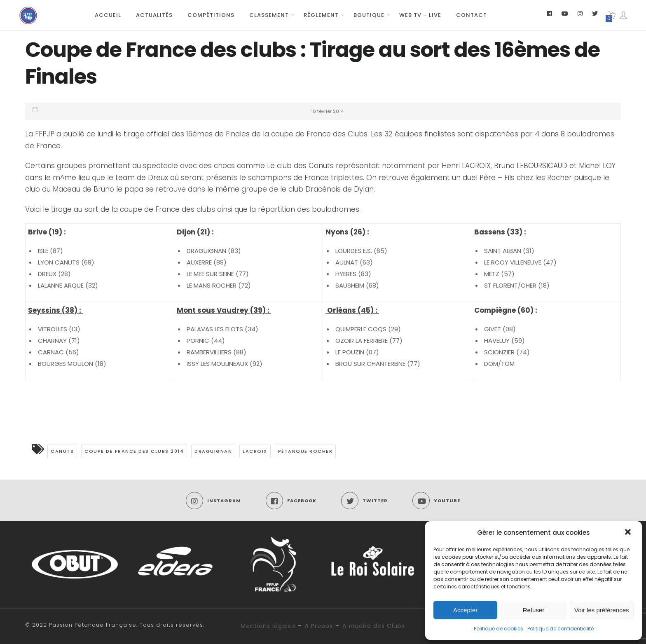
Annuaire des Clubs (374, 626)
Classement (269, 15)
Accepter (465, 610)
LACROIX (255, 451)
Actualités (154, 15)
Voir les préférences (602, 610)
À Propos (319, 626)
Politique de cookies (499, 629)
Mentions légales (268, 626)
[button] (629, 533)
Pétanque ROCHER (305, 451)
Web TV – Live (420, 15)
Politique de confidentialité (561, 629)
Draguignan (213, 451)
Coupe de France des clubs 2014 (134, 451)
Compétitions (211, 15)
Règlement (321, 15)
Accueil (108, 15)
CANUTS (62, 451)
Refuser (534, 610)
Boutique (369, 15)
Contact (472, 15)
